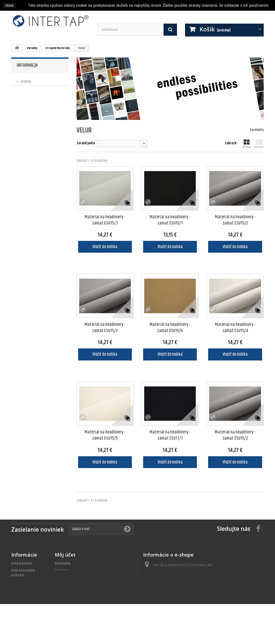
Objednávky (63, 564)
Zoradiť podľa (86, 143)
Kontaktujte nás (23, 589)
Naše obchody (29, 104)
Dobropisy (62, 571)
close (10, 5)
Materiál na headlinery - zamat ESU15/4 (235, 328)
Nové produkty (22, 564)
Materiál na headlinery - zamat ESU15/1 (170, 220)
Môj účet (65, 555)
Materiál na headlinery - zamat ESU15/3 (105, 220)
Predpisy (26, 88)
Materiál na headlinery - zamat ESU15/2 (235, 220)
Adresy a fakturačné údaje (73, 577)
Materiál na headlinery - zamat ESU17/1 (170, 435)
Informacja (27, 65)
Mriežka (247, 144)
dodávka (26, 80)
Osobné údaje (64, 584)
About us (26, 96)
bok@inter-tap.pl (172, 593)
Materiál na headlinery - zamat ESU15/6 (170, 328)
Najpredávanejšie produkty (23, 573)
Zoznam (259, 144)
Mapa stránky (21, 610)
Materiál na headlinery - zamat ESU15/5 (105, 435)
